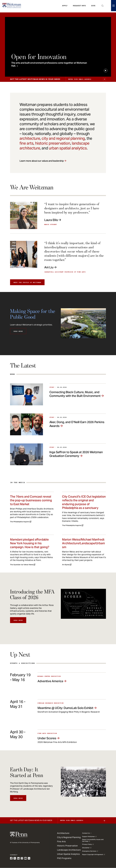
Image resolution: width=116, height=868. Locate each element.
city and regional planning (63, 138)
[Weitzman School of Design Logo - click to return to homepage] (12, 6)
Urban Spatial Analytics (68, 854)
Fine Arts (61, 841)
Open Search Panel (103, 6)
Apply (65, 6)
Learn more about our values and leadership (42, 161)
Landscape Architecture (69, 850)
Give (93, 6)
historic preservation (53, 143)
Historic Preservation (67, 846)
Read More (18, 331)
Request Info (79, 6)
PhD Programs (64, 858)
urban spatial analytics (68, 148)
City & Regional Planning (69, 837)
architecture (30, 138)
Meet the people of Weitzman (27, 282)
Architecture (63, 833)
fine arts (26, 143)
